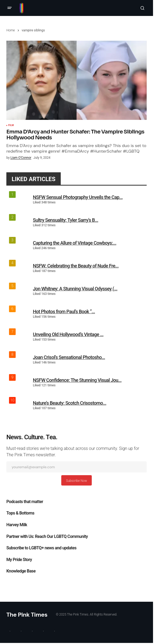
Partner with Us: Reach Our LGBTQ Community (47, 537)
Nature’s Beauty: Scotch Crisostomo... (70, 403)
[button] (10, 8)
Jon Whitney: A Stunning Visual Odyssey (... (75, 289)
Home (11, 30)
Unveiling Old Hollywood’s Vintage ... (68, 334)
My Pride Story (19, 560)
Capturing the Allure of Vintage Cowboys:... (75, 243)
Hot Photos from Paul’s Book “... (64, 311)
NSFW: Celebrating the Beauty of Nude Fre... (76, 266)
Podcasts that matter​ (25, 502)
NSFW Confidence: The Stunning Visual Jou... (77, 380)
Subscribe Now (77, 481)
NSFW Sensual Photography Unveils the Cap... (78, 197)
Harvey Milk (17, 525)
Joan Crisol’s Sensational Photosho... (69, 357)
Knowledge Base (21, 571)
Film (11, 126)
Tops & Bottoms (20, 513)
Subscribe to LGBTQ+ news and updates (41, 548)
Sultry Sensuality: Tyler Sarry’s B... (66, 220)
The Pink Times (27, 615)
